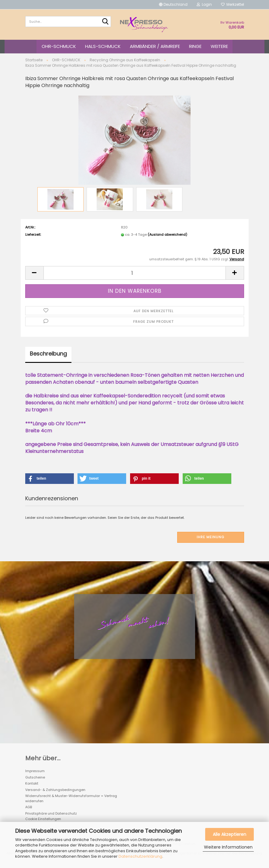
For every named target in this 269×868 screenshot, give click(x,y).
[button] (173, 5)
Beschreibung (48, 354)
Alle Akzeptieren (229, 834)
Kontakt (32, 783)
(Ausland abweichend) (167, 235)
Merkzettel (233, 4)
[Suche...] (105, 22)
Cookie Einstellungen (43, 819)
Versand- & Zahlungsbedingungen (55, 790)
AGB (29, 807)
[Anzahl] (135, 273)
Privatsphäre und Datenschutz (51, 813)
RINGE (195, 46)
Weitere (219, 46)
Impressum (35, 771)
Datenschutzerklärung (140, 856)
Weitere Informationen (228, 847)
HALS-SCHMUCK (103, 46)
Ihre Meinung (210, 537)
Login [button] (204, 4)
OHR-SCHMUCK (59, 46)
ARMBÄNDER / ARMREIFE (155, 46)
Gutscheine (35, 777)
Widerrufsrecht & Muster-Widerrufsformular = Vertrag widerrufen (71, 798)
